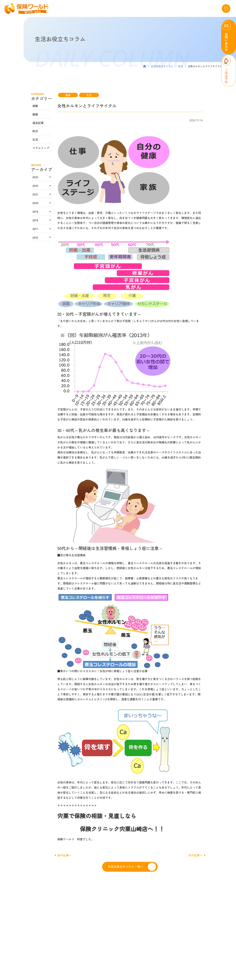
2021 (35, 194)
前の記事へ (63, 855)
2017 (35, 229)
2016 (35, 237)
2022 (35, 186)
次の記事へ (197, 855)
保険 (35, 106)
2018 (35, 220)
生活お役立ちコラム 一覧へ (126, 866)
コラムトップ (41, 148)
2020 (35, 203)
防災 (35, 131)
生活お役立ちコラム (162, 66)
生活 (180, 66)
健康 (68, 95)
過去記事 (38, 123)
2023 (35, 177)
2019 (35, 211)
